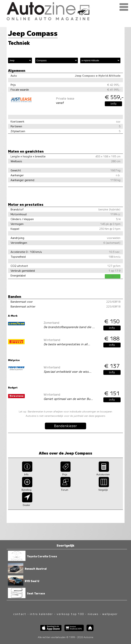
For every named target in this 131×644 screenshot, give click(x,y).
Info (114, 104)
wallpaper (110, 614)
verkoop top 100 (70, 614)
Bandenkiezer (65, 426)
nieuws (93, 614)
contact (20, 614)
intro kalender (41, 614)
